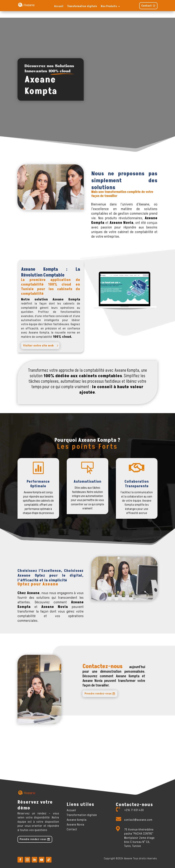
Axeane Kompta (77, 813)
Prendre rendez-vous (98, 687)
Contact (147, 6)
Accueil (59, 6)
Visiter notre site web (38, 339)
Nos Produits (109, 6)
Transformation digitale (82, 6)
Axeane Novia (75, 818)
